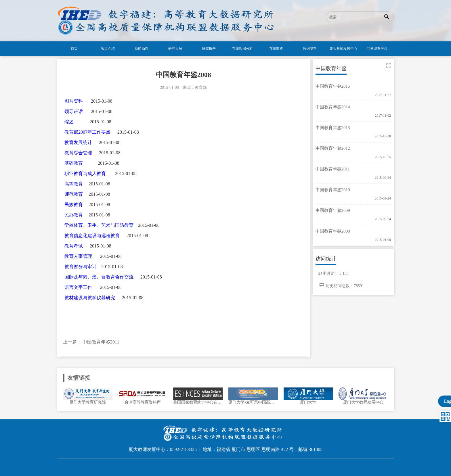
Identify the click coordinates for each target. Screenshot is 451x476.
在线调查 (276, 49)
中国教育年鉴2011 (333, 169)
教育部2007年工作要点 (87, 132)
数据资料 (310, 49)
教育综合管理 (78, 153)
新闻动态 (142, 49)
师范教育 (74, 194)
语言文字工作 (78, 287)
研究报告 (209, 49)
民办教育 (74, 215)
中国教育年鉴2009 (333, 210)
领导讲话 (74, 111)
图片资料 (74, 101)
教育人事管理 (78, 256)
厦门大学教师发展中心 (363, 402)
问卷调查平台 (377, 49)
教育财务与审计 (81, 267)
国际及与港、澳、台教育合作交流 (99, 277)
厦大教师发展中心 (343, 49)
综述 (69, 122)
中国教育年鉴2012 (333, 148)
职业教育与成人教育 (85, 173)
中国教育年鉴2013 (333, 128)
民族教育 (74, 205)
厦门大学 (308, 402)
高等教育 (74, 184)
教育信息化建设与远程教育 (92, 236)
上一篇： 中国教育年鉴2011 (91, 342)
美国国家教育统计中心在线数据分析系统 (198, 402)
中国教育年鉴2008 (333, 231)
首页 (74, 49)
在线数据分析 (242, 49)
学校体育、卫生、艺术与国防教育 (99, 225)
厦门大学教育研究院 (88, 402)
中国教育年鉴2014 (333, 107)
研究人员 (175, 49)
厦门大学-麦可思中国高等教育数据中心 (253, 402)
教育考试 (74, 246)
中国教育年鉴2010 (333, 190)
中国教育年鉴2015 (333, 86)
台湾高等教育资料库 (143, 402)
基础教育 (74, 163)
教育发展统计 (78, 142)
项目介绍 (108, 49)
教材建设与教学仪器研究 (90, 298)
